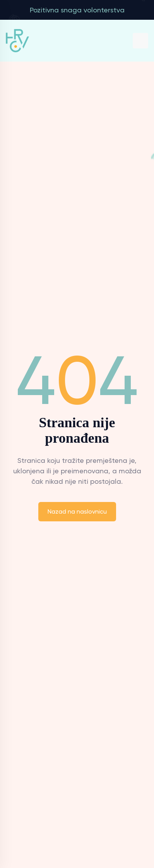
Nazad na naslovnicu (77, 511)
